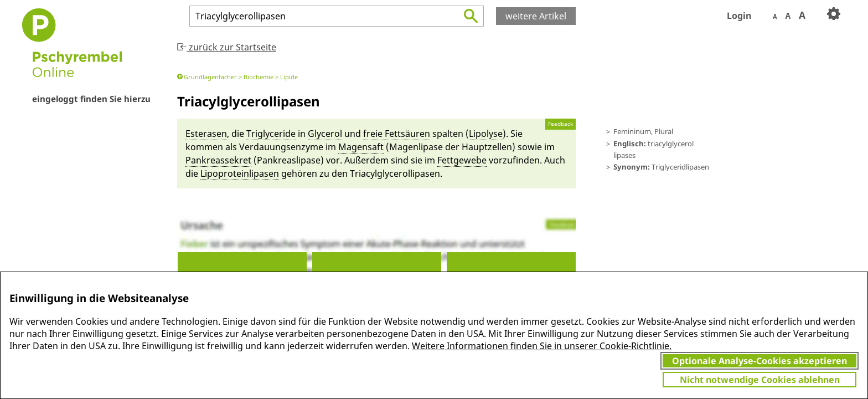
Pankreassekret (218, 160)
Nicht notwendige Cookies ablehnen (760, 380)
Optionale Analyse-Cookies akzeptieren (759, 361)
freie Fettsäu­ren (397, 134)
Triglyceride (271, 134)
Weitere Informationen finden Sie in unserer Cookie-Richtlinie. (542, 346)
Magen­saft (361, 147)
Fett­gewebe (462, 160)
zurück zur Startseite (227, 47)
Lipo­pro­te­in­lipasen (240, 173)
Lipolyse (486, 134)
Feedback (560, 124)
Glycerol (325, 134)
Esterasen (206, 134)
